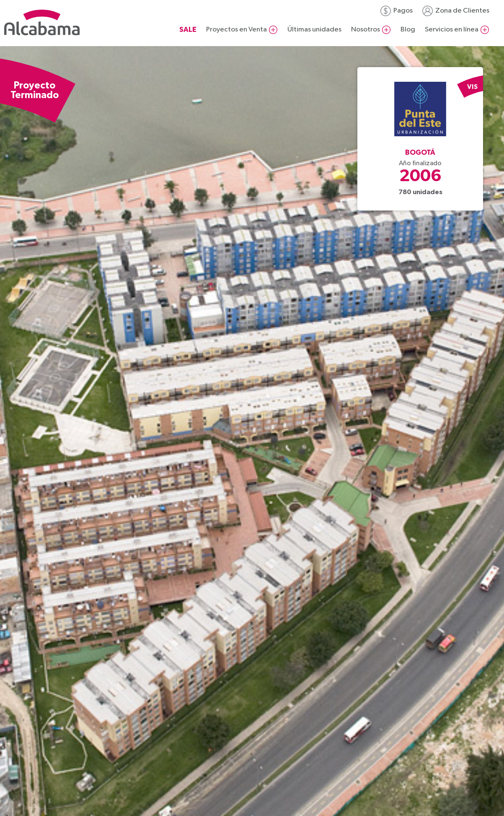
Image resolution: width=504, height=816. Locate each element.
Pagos (403, 11)
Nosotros (366, 30)
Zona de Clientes (462, 11)
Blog (408, 30)
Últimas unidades (314, 30)
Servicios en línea (452, 30)
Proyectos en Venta (236, 30)
